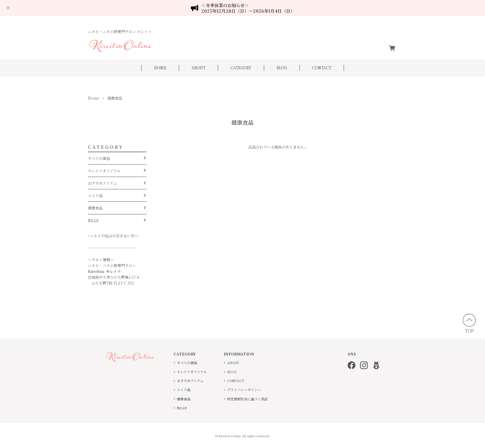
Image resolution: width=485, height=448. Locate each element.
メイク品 (95, 195)
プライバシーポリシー (244, 390)
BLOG (282, 68)
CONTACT (322, 68)
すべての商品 (99, 158)
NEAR (93, 220)
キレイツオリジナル (104, 170)
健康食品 (95, 208)
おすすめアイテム (102, 183)
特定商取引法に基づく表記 (247, 399)
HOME (160, 68)
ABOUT (198, 68)
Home (93, 98)
